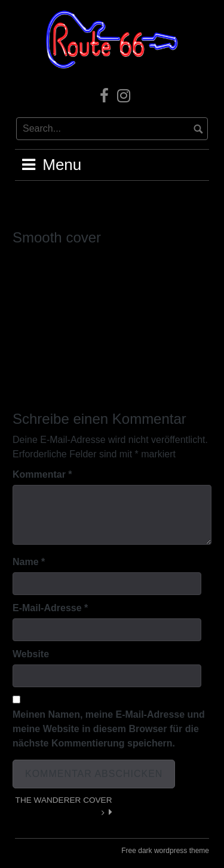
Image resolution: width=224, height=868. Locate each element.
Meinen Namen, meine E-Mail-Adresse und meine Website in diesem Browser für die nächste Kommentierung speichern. (109, 729)
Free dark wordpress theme (165, 851)
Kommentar (42, 474)
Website (31, 654)
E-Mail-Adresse (50, 608)
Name (29, 562)
